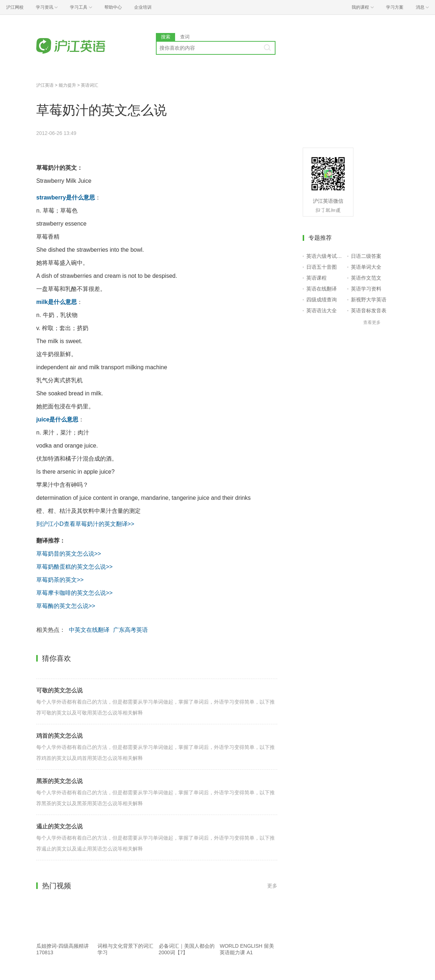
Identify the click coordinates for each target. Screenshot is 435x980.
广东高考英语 (130, 630)
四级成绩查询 (322, 300)
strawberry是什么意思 (66, 197)
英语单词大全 (366, 267)
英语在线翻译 (322, 289)
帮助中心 (113, 7)
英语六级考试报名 (325, 256)
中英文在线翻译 (89, 630)
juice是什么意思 (57, 419)
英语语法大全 (322, 310)
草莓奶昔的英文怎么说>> (69, 554)
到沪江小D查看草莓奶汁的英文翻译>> (85, 524)
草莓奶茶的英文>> (60, 580)
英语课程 (316, 278)
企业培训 (143, 7)
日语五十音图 (322, 267)
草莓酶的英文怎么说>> (66, 606)
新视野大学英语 (369, 300)
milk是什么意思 (57, 302)
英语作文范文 (366, 278)
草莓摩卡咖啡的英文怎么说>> (74, 593)
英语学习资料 (366, 289)
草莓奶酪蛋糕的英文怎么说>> (74, 567)
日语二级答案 (366, 256)
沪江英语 (45, 85)
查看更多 (372, 322)
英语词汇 (90, 85)
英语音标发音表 (369, 310)
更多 (272, 886)
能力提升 (67, 85)
